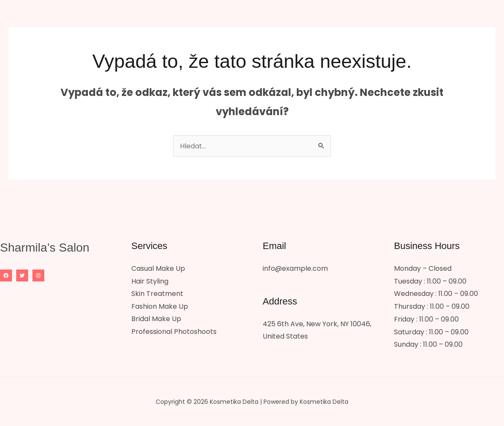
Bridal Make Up (156, 319)
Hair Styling (150, 281)
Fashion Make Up (160, 306)
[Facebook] (6, 275)
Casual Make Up (158, 268)
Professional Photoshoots (174, 332)
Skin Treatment (157, 294)
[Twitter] (22, 275)
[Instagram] (38, 275)
